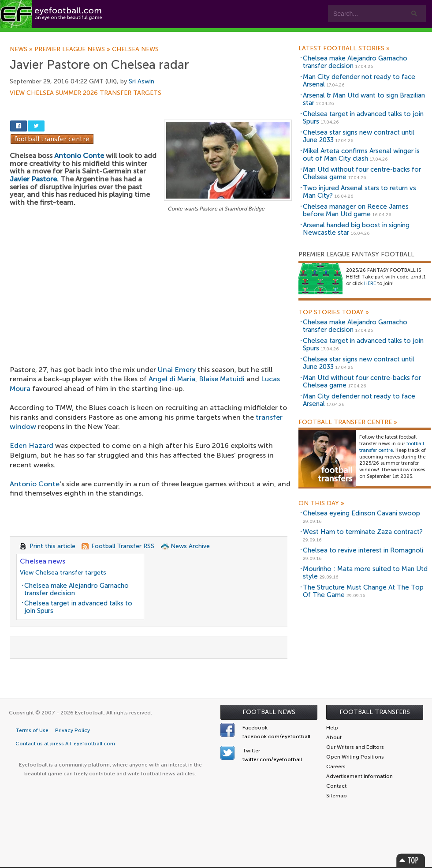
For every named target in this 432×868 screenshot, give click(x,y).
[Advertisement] (151, 279)
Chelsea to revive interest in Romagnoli (363, 550)
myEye (226, 36)
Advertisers (329, 36)
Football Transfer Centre (348, 422)
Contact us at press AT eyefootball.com (65, 744)
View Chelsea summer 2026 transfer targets (86, 93)
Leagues (180, 36)
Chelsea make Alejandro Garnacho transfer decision (76, 589)
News (22, 49)
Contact (275, 36)
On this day (321, 504)
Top (411, 860)
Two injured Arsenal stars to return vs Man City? (359, 192)
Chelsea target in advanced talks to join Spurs (78, 607)
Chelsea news (135, 49)
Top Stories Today (334, 312)
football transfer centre (392, 447)
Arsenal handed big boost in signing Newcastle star (356, 229)
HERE (370, 284)
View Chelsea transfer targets (63, 573)
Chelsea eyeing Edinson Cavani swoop (361, 513)
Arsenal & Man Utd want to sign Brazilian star (364, 99)
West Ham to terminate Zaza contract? (363, 532)
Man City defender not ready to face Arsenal (359, 81)
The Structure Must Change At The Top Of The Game (363, 591)
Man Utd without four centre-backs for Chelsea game (362, 173)
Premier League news (73, 49)
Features (131, 36)
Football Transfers (375, 712)
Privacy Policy (73, 730)
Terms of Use (32, 730)
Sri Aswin (142, 81)
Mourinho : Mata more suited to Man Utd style (365, 573)
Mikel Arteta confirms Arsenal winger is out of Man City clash (361, 155)
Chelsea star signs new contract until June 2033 (359, 136)
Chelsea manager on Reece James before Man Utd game (356, 210)
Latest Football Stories (344, 49)
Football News (269, 712)
